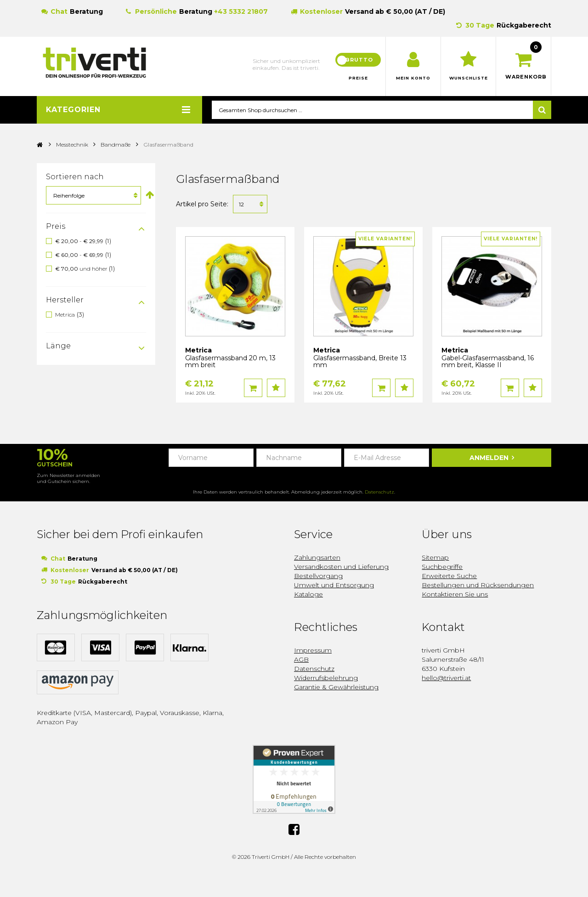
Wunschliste (468, 78)
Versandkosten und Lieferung (341, 567)
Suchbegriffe (442, 567)
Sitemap (435, 558)
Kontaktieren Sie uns (455, 595)
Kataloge (308, 595)
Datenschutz (379, 492)
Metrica (65, 315)
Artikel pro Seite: (202, 204)
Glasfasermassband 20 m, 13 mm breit (230, 362)
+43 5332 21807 (241, 11)
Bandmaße (116, 145)
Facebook (294, 829)
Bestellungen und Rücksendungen (478, 585)
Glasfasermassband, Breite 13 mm (360, 362)
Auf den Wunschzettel (276, 388)
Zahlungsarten (317, 558)
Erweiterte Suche (449, 576)
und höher (82, 269)
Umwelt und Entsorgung (334, 585)
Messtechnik (73, 145)
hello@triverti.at (446, 678)
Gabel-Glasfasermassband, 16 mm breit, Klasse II (488, 362)
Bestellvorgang (318, 576)
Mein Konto (413, 78)
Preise (358, 78)
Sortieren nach (75, 177)
